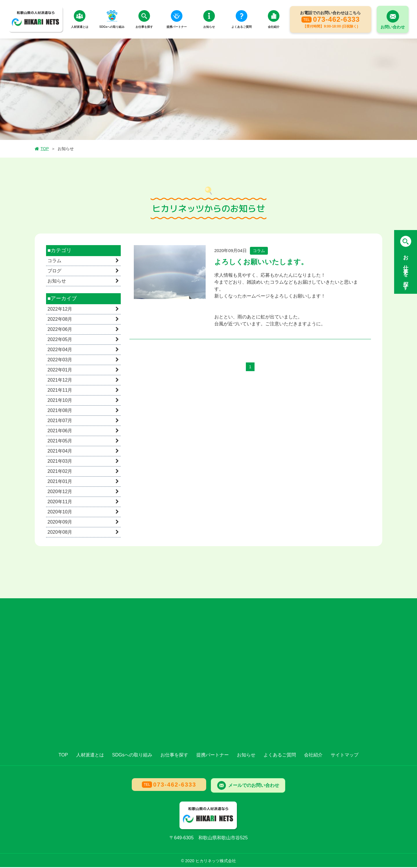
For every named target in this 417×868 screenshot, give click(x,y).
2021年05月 (60, 442)
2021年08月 (60, 411)
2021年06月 (60, 432)
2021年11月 (60, 391)
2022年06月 (60, 330)
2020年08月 (60, 533)
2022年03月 (60, 361)
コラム (54, 262)
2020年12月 (60, 492)
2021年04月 (60, 452)
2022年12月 (60, 310)
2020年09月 (60, 523)
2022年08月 (60, 320)
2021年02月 (60, 472)
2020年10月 (60, 513)
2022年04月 (60, 350)
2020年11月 (60, 503)
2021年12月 (60, 381)
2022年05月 (60, 340)
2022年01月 (60, 371)
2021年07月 (60, 421)
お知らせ (57, 282)
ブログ (54, 272)
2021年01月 (60, 482)
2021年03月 (60, 462)
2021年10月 (60, 401)
